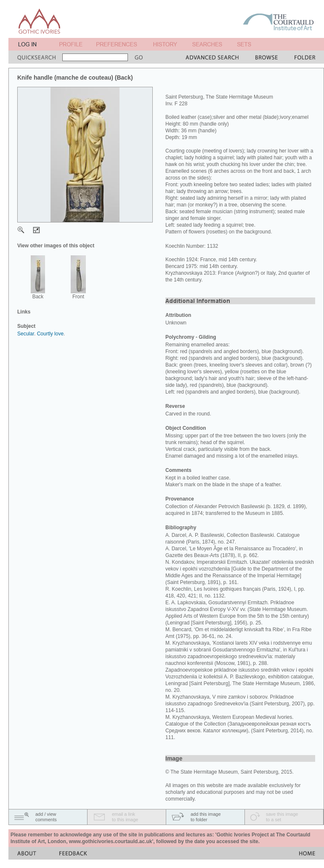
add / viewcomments (46, 817)
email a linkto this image (125, 817)
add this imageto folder (206, 817)
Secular (26, 334)
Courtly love (50, 334)
